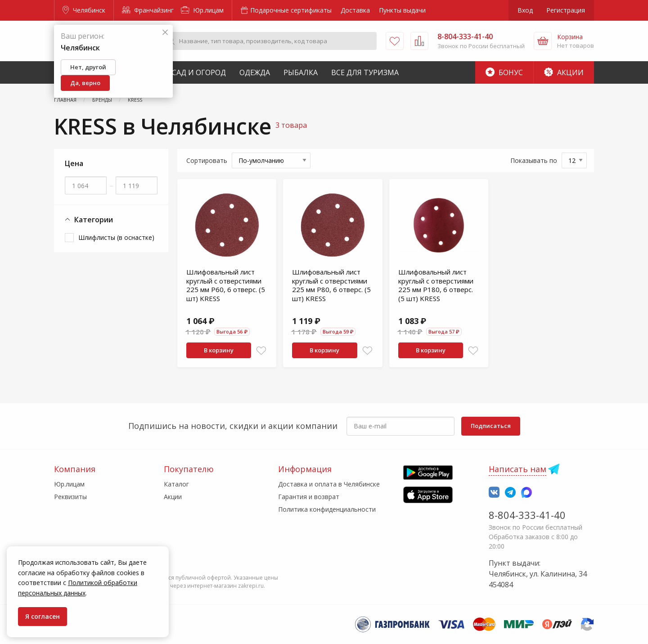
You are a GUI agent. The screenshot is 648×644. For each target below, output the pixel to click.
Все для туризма (365, 72)
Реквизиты (70, 497)
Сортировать (207, 160)
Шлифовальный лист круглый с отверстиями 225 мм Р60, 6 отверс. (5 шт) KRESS (226, 285)
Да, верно (85, 83)
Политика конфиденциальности (327, 509)
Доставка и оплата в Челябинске (329, 484)
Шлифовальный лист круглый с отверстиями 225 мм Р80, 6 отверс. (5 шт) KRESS (331, 285)
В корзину (219, 350)
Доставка (355, 10)
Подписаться (491, 426)
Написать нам (517, 469)
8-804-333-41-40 (527, 515)
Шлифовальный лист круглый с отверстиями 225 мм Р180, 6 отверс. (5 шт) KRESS (436, 285)
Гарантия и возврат (309, 497)
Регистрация (566, 10)
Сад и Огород (199, 72)
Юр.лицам (202, 10)
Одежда (255, 72)
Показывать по (534, 160)
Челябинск (84, 10)
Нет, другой (88, 67)
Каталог (176, 484)
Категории (89, 220)
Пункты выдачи (402, 10)
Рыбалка (301, 72)
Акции (564, 72)
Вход (525, 10)
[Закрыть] (165, 33)
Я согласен (43, 616)
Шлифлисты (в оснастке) (116, 237)
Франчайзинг (148, 10)
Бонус (504, 72)
